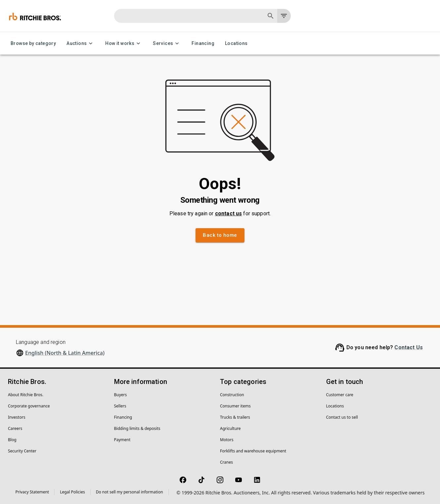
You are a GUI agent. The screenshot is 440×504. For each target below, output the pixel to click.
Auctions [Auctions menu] (81, 43)
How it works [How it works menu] (124, 43)
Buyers (121, 395)
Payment (122, 440)
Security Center (22, 451)
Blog (12, 440)
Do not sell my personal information (130, 492)
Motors (227, 440)
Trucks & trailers (235, 417)
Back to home (220, 235)
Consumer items (235, 406)
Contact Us (409, 347)
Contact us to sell (342, 417)
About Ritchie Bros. (26, 395)
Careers (15, 428)
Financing (203, 43)
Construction (232, 395)
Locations (236, 43)
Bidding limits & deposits (137, 428)
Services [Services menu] (167, 43)
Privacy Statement (32, 492)
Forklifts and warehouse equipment (253, 451)
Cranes (226, 462)
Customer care (340, 395)
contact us (229, 213)
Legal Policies (72, 492)
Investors (17, 417)
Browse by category (33, 43)
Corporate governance (29, 406)
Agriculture (230, 428)
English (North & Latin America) (65, 353)
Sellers (120, 406)
